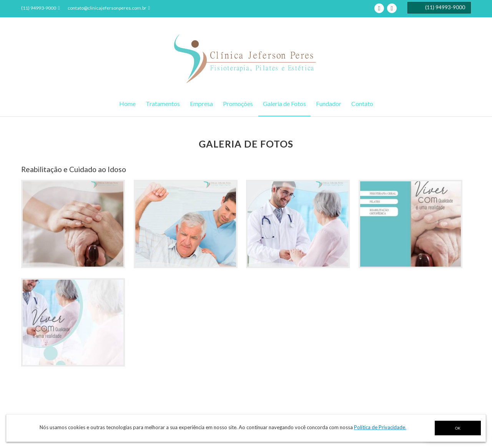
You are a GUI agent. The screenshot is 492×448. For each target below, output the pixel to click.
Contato (362, 104)
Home (127, 104)
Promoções (238, 104)
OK (458, 428)
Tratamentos (163, 104)
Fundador (329, 104)
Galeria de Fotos (284, 104)
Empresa (201, 104)
